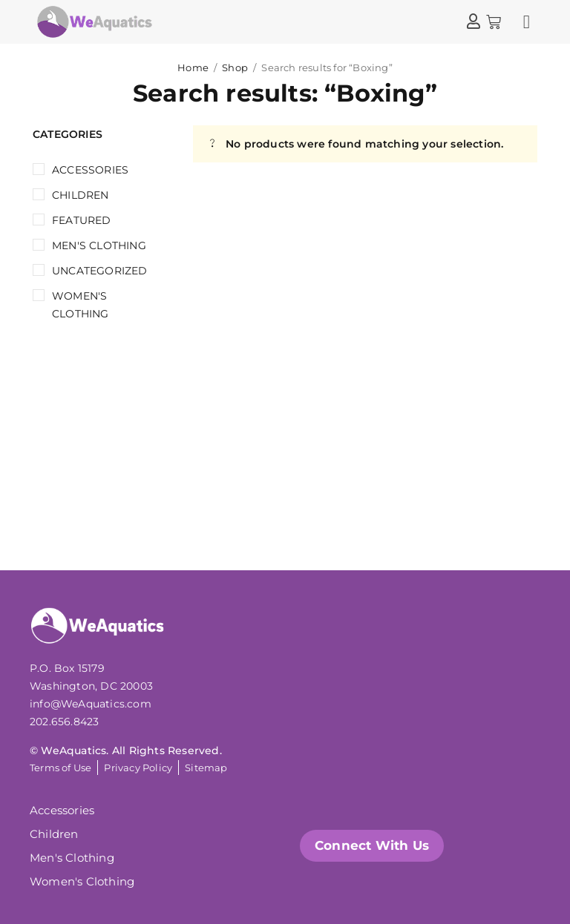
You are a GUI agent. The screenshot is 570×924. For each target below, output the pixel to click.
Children (81, 195)
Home (193, 67)
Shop (235, 67)
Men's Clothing (99, 245)
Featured (82, 220)
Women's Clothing (81, 305)
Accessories (90, 170)
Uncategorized (100, 271)
